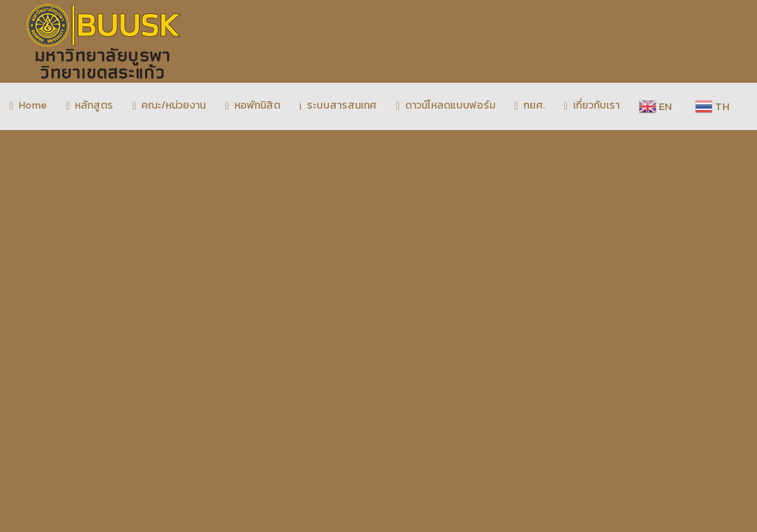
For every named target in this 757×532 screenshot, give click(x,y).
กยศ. (530, 105)
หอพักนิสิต (252, 105)
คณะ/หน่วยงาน (169, 105)
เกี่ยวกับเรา (592, 105)
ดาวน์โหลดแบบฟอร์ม (445, 105)
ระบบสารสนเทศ (338, 105)
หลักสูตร (89, 105)
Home (28, 105)
